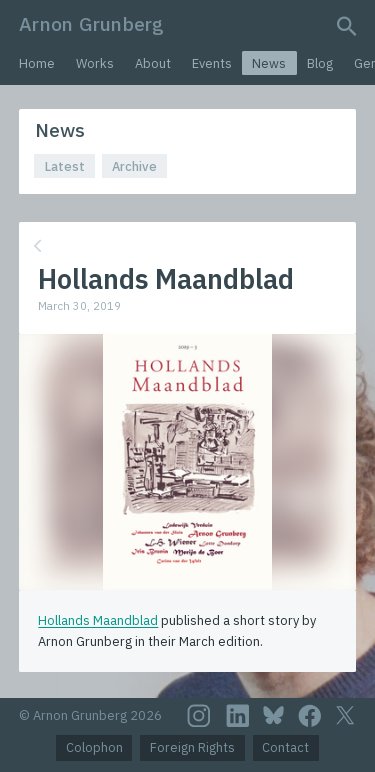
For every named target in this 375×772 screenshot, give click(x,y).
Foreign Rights (192, 747)
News (269, 63)
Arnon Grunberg (91, 23)
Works (95, 63)
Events (212, 63)
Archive (134, 166)
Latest (65, 166)
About (153, 63)
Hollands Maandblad (98, 620)
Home (37, 63)
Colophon (94, 747)
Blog (320, 63)
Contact (285, 747)
